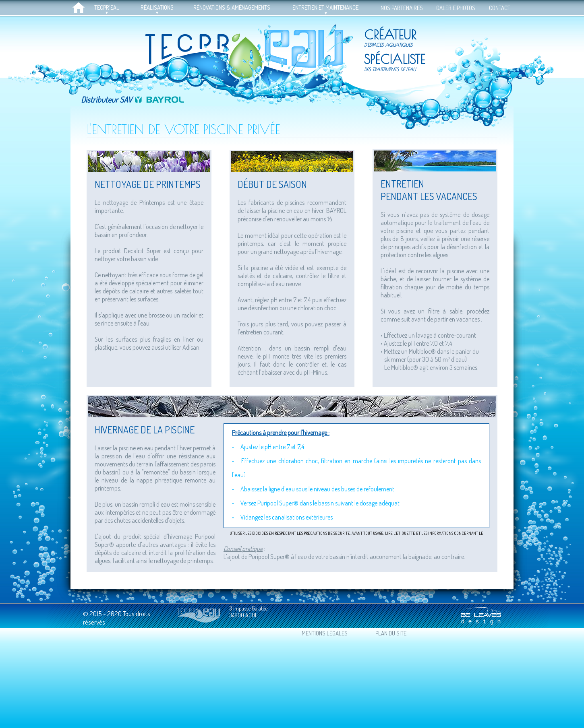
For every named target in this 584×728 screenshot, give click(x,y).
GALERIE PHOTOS (456, 8)
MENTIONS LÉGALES (325, 633)
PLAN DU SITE (391, 633)
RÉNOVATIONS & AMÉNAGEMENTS (232, 7)
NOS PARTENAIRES (402, 8)
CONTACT (500, 8)
